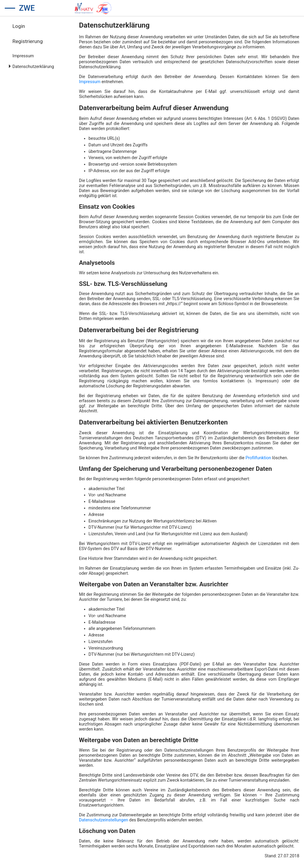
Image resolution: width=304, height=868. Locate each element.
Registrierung (28, 41)
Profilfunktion (258, 458)
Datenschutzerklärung (33, 67)
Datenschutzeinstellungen (104, 820)
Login (19, 26)
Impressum (23, 56)
